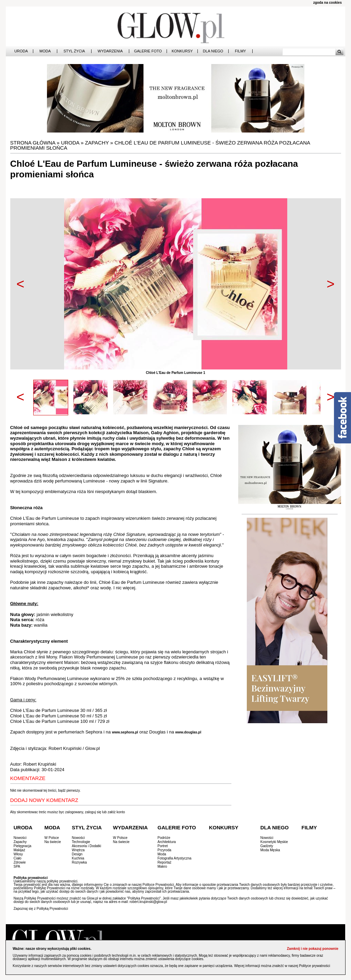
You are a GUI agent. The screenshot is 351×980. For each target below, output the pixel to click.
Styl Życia (74, 51)
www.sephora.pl (125, 732)
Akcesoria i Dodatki (87, 846)
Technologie (81, 842)
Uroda (21, 51)
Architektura (167, 842)
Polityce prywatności (314, 966)
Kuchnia (78, 858)
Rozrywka (80, 862)
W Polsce (52, 838)
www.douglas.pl (188, 732)
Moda (45, 51)
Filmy (240, 51)
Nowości (20, 838)
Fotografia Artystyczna (175, 858)
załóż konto (116, 812)
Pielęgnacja (23, 846)
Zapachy (97, 143)
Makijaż (20, 850)
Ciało (18, 858)
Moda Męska (270, 850)
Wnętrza (78, 850)
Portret (163, 846)
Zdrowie (20, 862)
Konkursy (182, 51)
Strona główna (33, 143)
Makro (162, 866)
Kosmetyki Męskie (274, 842)
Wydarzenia (110, 51)
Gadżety (267, 846)
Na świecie (53, 842)
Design (77, 854)
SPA (17, 866)
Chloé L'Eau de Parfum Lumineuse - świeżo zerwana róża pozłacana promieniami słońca (160, 145)
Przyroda (165, 850)
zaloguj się (93, 812)
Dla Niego (213, 51)
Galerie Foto (148, 51)
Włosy (18, 854)
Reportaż (165, 862)
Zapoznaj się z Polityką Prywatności (41, 909)
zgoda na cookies (328, 3)
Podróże (164, 838)
